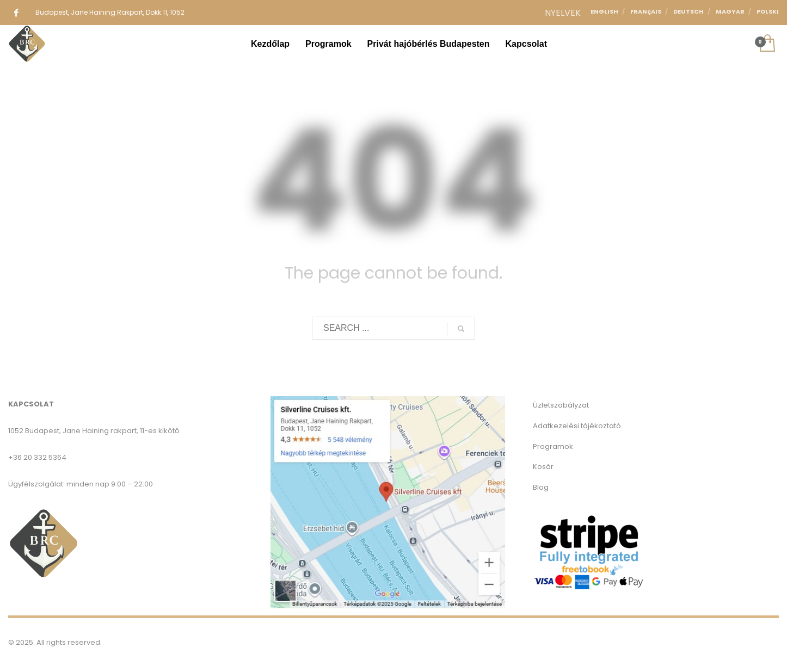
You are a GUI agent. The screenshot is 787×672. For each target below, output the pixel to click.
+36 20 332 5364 (37, 457)
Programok (553, 446)
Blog (541, 487)
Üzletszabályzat (561, 405)
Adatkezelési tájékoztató (577, 426)
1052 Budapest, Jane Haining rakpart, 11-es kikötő (94, 431)
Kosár (543, 467)
